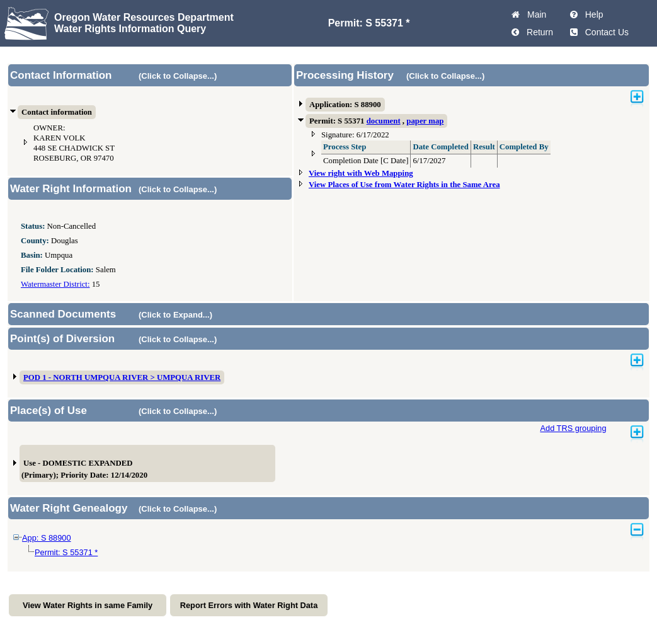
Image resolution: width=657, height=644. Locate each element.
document (384, 121)
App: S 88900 (47, 538)
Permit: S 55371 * (66, 552)
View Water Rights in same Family (88, 605)
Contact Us (604, 32)
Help (592, 14)
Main (534, 14)
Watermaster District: (55, 284)
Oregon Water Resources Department (144, 17)
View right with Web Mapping (361, 173)
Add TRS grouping (573, 428)
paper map (425, 121)
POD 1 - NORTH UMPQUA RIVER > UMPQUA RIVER (122, 377)
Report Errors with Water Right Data (249, 605)
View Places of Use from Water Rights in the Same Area (404, 185)
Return (537, 32)
